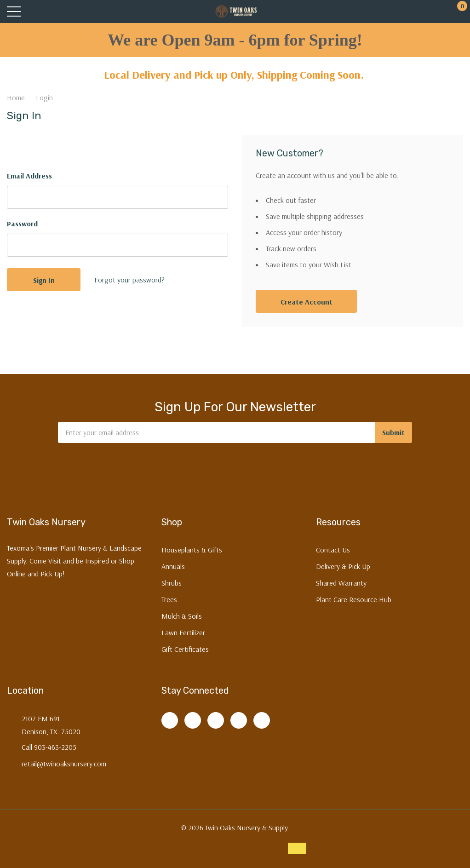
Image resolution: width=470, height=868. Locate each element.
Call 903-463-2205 (49, 747)
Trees (169, 599)
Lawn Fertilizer (183, 632)
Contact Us (333, 550)
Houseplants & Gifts (192, 550)
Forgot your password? (129, 280)
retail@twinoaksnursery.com (64, 764)
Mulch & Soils (182, 616)
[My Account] (423, 12)
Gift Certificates (185, 649)
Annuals (173, 566)
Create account (307, 302)
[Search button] (49, 12)
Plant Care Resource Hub (354, 599)
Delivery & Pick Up (343, 566)
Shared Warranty (341, 583)
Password (22, 224)
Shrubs (172, 583)
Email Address (29, 176)
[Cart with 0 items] (457, 12)
